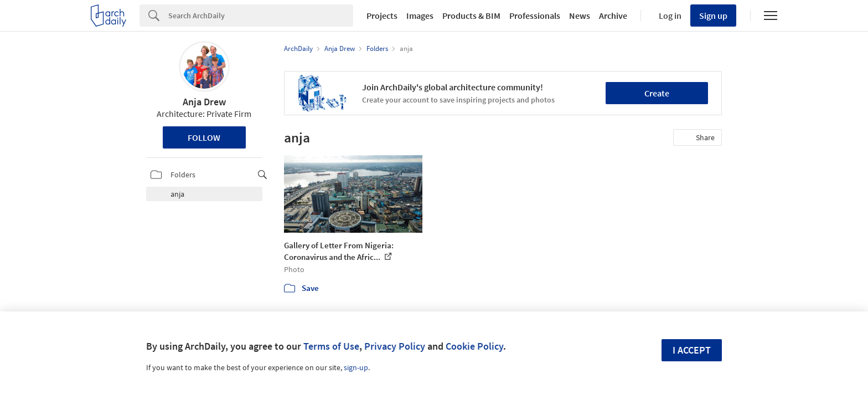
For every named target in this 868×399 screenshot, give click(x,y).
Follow (204, 137)
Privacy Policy (395, 346)
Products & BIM (471, 16)
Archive (613, 16)
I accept (692, 350)
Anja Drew (204, 102)
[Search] (261, 16)
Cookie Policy (474, 346)
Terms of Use (331, 346)
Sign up (713, 16)
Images (420, 16)
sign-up (356, 367)
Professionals (535, 16)
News (580, 16)
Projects (382, 16)
